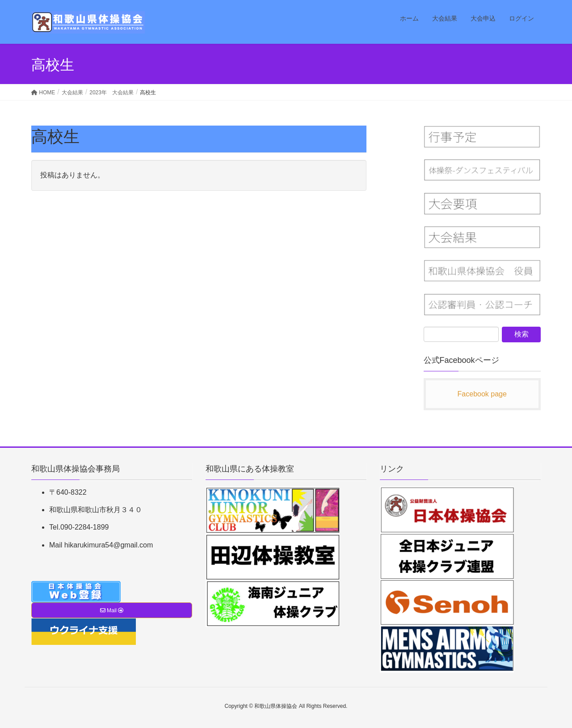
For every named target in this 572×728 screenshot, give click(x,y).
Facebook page (482, 394)
